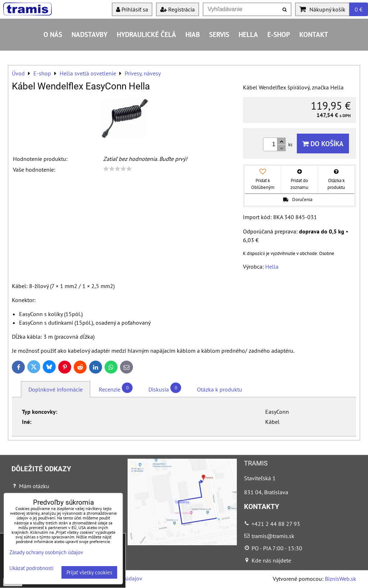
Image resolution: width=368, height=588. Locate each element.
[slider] (118, 169)
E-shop (279, 34)
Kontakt (314, 34)
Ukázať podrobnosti (31, 568)
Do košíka (323, 143)
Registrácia (178, 9)
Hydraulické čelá (146, 34)
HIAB (193, 34)
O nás (53, 34)
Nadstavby (89, 34)
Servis (219, 34)
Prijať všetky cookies (89, 572)
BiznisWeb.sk (341, 579)
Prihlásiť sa (132, 9)
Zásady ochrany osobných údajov (46, 552)
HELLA (248, 34)
